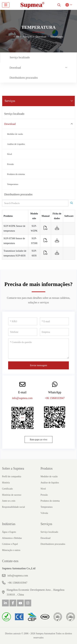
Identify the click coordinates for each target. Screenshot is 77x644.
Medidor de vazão (15, 134)
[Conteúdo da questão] (38, 349)
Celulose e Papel (10, 544)
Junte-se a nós (9, 501)
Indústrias (9, 524)
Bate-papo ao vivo (39, 440)
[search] (59, 5)
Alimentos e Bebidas (12, 538)
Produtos (47, 468)
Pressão (11, 164)
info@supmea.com (22, 398)
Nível (10, 154)
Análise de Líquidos (16, 144)
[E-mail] (54, 321)
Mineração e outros (11, 550)
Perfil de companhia (12, 476)
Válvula (44, 513)
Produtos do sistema (16, 174)
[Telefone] (23, 332)
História (6, 483)
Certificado (7, 489)
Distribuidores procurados (24, 78)
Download (15, 68)
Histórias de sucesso (12, 495)
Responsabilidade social (13, 507)
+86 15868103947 (55, 398)
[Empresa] (54, 332)
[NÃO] (23, 321)
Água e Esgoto (9, 532)
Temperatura (13, 184)
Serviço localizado (20, 57)
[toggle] (6, 5)
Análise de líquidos (50, 483)
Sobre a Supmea (13, 468)
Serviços (46, 524)
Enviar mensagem (39, 365)
